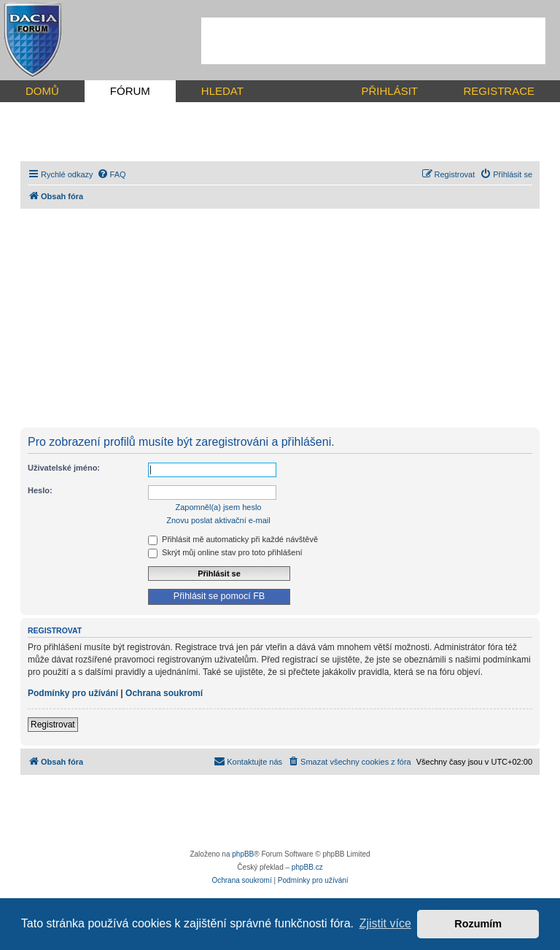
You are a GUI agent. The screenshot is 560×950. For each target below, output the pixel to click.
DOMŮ (42, 91)
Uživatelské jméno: (64, 468)
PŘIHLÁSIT (389, 91)
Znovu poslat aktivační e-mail (218, 520)
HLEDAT (222, 91)
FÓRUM (130, 91)
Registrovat (53, 725)
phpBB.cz (307, 867)
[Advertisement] (373, 41)
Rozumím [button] (478, 924)
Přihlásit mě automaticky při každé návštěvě (233, 539)
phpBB (243, 854)
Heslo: (40, 490)
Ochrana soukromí (164, 693)
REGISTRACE (499, 91)
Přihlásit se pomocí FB (219, 596)
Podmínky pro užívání (73, 693)
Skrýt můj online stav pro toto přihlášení (225, 552)
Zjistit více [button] (385, 923)
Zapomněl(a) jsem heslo (219, 507)
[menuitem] (112, 174)
